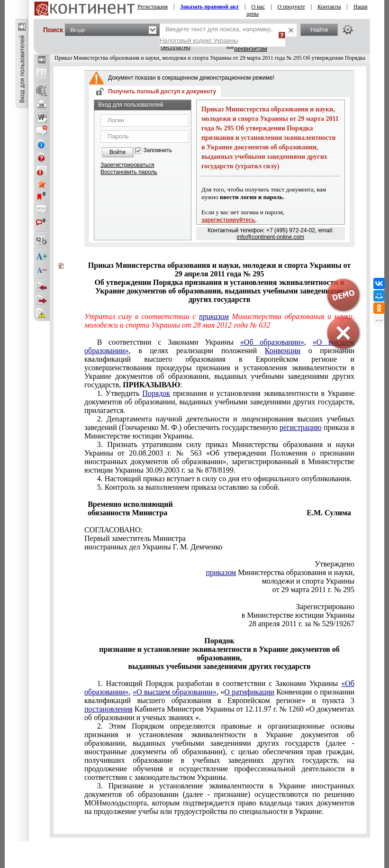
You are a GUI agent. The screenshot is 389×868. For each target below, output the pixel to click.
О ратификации (249, 692)
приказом (214, 316)
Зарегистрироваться (127, 165)
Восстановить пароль (129, 172)
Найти (319, 30)
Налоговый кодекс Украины (199, 41)
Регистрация (153, 7)
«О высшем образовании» (175, 692)
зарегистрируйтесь (228, 220)
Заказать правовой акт (209, 7)
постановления (109, 709)
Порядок (156, 393)
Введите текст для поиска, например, (216, 35)
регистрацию (301, 427)
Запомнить (158, 151)
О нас (258, 7)
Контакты (329, 7)
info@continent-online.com (271, 237)
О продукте (291, 7)
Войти (118, 152)
